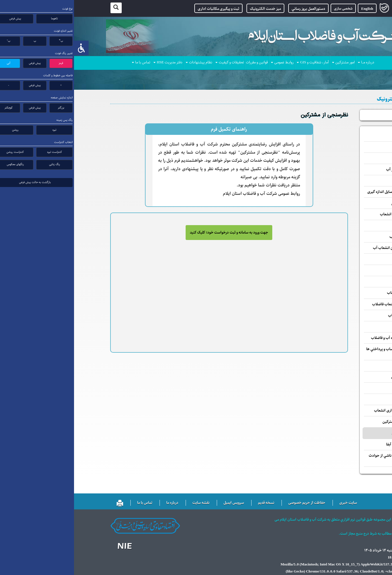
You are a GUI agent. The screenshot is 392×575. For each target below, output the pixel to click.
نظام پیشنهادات (125, 63)
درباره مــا (292, 63)
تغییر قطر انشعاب (339, 181)
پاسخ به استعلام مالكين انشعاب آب (325, 248)
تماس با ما (67, 63)
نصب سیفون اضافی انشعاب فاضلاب (325, 304)
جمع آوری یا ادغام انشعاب (332, 293)
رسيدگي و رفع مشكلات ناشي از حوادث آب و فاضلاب (323, 458)
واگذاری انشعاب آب (337, 226)
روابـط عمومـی (208, 63)
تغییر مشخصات (340, 147)
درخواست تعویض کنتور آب (332, 169)
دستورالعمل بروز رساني (234, 9)
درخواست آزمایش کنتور (334, 203)
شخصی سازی (269, 8)
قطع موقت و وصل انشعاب (333, 316)
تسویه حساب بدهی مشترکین (330, 422)
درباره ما (98, 503)
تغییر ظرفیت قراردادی (336, 270)
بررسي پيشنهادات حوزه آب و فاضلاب (324, 338)
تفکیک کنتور (342, 282)
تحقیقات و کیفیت (156, 63)
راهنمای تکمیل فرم (155, 129)
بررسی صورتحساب (338, 136)
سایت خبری (274, 503)
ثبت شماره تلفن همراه (335, 388)
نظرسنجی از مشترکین (334, 433)
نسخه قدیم (192, 503)
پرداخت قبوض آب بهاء (335, 366)
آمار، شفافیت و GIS (239, 63)
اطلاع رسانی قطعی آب (335, 399)
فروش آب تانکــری (339, 327)
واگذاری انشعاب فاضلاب (334, 237)
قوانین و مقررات (183, 63)
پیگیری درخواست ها (339, 115)
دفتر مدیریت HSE (94, 63)
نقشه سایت (127, 503)
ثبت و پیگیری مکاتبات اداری (144, 9)
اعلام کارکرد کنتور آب (336, 158)
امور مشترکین (269, 63)
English (293, 9)
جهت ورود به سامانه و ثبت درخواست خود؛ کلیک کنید (155, 233)
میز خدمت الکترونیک (191, 9)
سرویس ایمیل (160, 503)
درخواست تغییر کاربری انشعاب (329, 214)
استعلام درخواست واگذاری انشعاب (326, 411)
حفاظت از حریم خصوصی (233, 503)
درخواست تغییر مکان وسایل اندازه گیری (322, 192)
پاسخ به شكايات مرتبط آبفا (332, 444)
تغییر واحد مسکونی (337, 259)
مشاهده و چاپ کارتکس (334, 377)
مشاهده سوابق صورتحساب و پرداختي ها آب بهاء (322, 352)
